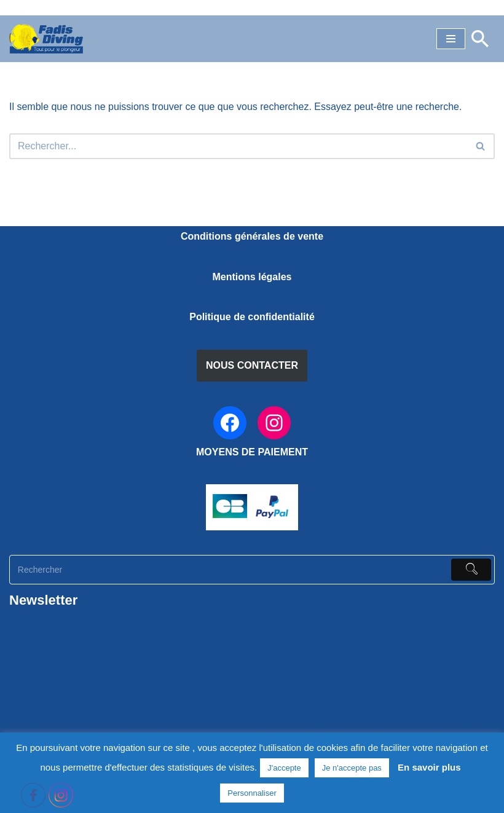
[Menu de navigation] (451, 39)
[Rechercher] (480, 39)
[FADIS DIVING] (46, 39)
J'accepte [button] (284, 768)
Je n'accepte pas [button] (352, 768)
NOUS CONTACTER (252, 365)
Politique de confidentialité (252, 317)
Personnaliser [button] (252, 793)
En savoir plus (429, 767)
